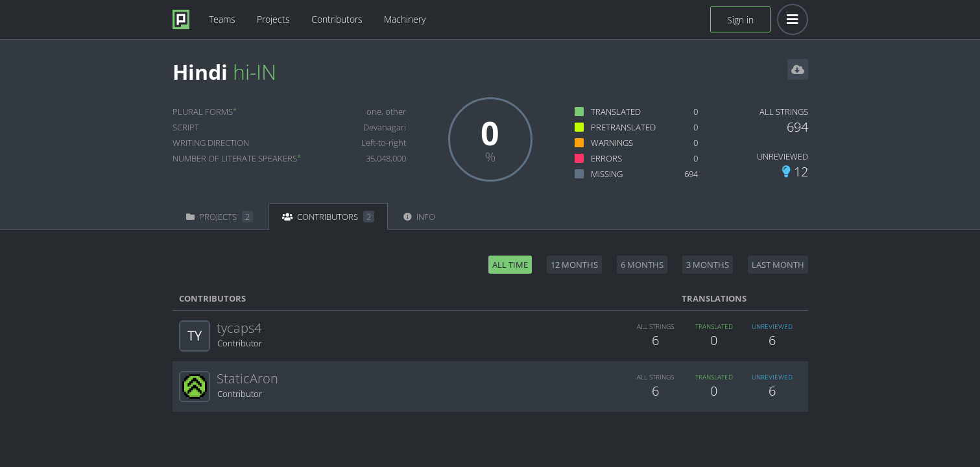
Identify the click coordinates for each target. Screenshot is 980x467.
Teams (222, 19)
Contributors (337, 19)
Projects (273, 19)
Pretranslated (623, 127)
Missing (607, 174)
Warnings (612, 143)
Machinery (405, 19)
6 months (642, 265)
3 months (708, 265)
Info (419, 217)
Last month (778, 265)
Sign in (740, 20)
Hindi (200, 72)
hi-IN (255, 72)
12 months (574, 265)
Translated (616, 112)
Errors (606, 158)
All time (510, 265)
